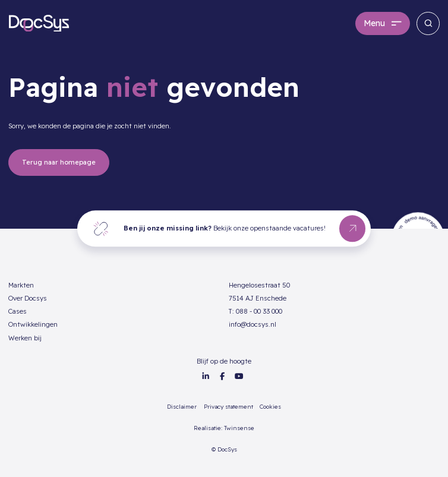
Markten (21, 285)
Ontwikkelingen (33, 324)
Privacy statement (228, 406)
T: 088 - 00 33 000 (255, 311)
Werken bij (25, 338)
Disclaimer (182, 406)
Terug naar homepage (59, 162)
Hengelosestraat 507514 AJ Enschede (259, 292)
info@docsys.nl (253, 324)
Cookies (270, 406)
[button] (383, 23)
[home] (39, 23)
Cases (18, 311)
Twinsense (239, 428)
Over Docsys (28, 298)
